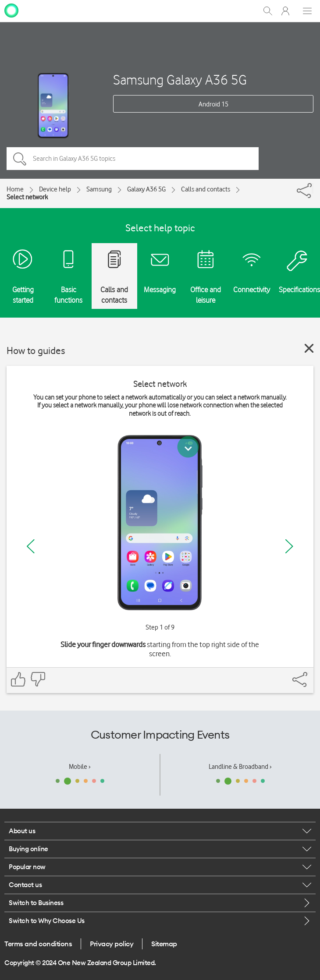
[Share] (313, 188)
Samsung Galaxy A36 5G (180, 80)
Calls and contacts (206, 189)
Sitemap (164, 944)
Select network (27, 197)
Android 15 (213, 104)
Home (15, 189)
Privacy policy (112, 944)
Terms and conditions (38, 944)
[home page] (11, 10)
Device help (55, 189)
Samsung (99, 189)
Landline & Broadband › (240, 767)
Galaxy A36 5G (146, 189)
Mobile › (80, 767)
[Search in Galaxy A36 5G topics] (133, 159)
